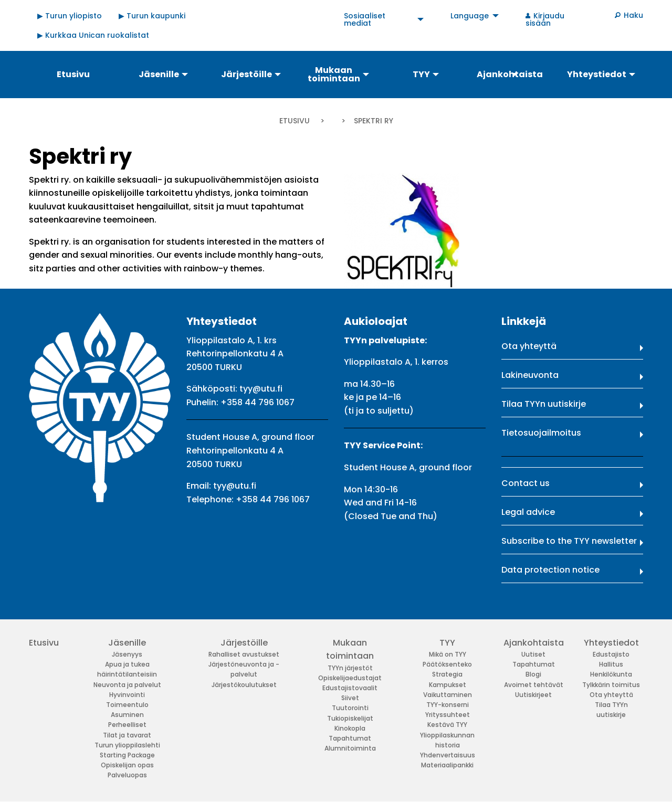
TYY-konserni (448, 705)
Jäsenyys (127, 654)
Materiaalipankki (447, 765)
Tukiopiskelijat (350, 718)
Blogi (533, 674)
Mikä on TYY (448, 654)
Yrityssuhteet (448, 715)
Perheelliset (127, 725)
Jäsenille (127, 643)
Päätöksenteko (447, 664)
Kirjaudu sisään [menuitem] (545, 19)
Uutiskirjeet (533, 695)
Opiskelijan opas (127, 765)
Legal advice (528, 512)
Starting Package (127, 755)
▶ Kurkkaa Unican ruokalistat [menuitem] (93, 35)
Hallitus (611, 664)
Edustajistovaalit (350, 688)
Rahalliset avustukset (244, 654)
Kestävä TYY (447, 725)
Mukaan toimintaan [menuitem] (334, 74)
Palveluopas (127, 775)
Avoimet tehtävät (534, 685)
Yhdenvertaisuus (448, 755)
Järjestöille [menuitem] (246, 74)
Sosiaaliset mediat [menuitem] (365, 19)
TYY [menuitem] (421, 74)
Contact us (526, 483)
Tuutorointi (350, 708)
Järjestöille (244, 643)
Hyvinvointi (127, 695)
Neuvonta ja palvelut (127, 685)
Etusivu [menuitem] (73, 74)
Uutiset (533, 654)
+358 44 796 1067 (258, 402)
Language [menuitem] (470, 16)
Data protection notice (550, 570)
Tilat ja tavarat (127, 735)
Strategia (447, 674)
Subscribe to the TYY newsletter (569, 541)
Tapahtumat (350, 738)
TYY (447, 643)
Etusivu (295, 121)
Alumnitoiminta (350, 748)
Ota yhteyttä (529, 346)
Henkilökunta (611, 674)
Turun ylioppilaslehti (127, 745)
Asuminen (127, 715)
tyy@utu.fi (261, 389)
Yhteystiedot (611, 643)
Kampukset (448, 685)
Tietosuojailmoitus (541, 433)
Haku (633, 15)
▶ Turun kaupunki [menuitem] (152, 16)
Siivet (350, 698)
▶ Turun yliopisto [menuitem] (70, 16)
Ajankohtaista (534, 643)
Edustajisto (611, 654)
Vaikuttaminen (448, 695)
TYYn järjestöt (350, 668)
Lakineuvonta (530, 375)
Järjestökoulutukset (244, 685)
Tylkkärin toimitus (611, 685)
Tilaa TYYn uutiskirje (544, 404)
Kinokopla (350, 728)
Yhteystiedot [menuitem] (597, 74)
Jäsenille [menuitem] (159, 74)
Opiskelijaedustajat (350, 678)
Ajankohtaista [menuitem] (510, 74)
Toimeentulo (127, 705)
